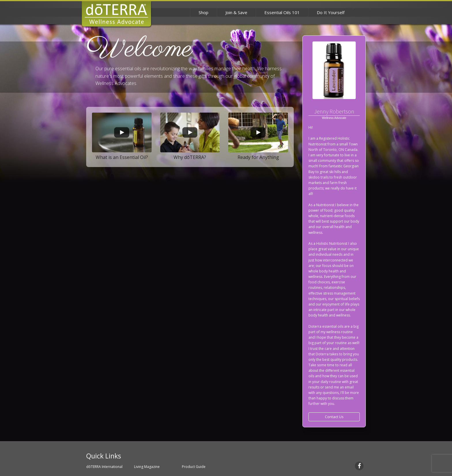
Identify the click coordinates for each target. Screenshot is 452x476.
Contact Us (334, 417)
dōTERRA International (104, 467)
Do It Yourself (331, 12)
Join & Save (236, 12)
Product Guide (194, 467)
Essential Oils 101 (282, 12)
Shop (204, 12)
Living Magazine (147, 467)
